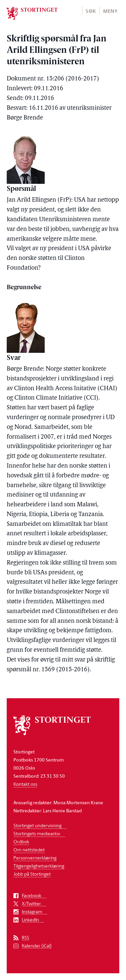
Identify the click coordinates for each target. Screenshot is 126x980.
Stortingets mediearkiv (37, 833)
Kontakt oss (25, 784)
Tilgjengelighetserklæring (39, 866)
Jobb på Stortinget (32, 874)
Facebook (32, 896)
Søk (91, 11)
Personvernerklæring (35, 858)
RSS (26, 938)
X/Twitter (31, 904)
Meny (110, 11)
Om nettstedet (29, 850)
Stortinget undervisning (37, 825)
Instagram (32, 912)
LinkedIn (30, 920)
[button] (91, 11)
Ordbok (21, 841)
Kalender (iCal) (37, 946)
